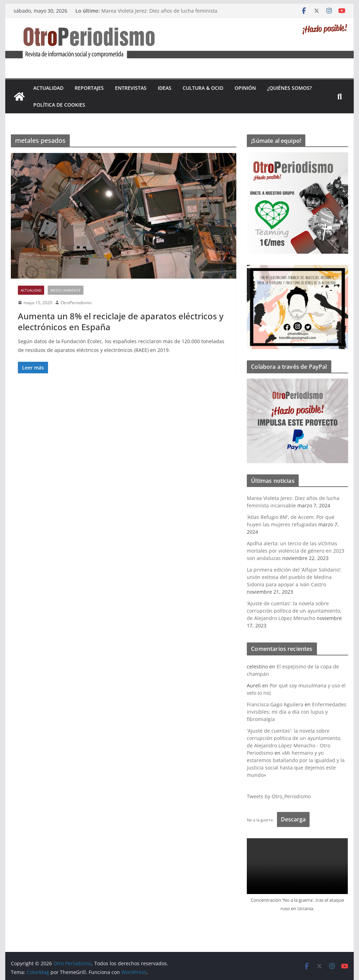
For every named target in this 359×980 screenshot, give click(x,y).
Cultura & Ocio (203, 88)
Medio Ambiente (66, 290)
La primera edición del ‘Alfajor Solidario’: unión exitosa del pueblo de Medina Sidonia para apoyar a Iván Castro (294, 577)
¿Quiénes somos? (289, 88)
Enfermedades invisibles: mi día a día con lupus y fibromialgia (297, 712)
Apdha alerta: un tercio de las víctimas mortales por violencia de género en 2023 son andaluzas (296, 551)
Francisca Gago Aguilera (275, 704)
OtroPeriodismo (76, 303)
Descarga (293, 819)
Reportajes (89, 88)
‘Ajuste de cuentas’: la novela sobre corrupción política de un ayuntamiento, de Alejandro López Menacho (294, 611)
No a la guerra (260, 820)
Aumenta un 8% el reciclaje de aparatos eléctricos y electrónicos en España (121, 321)
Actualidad (48, 88)
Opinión (245, 88)
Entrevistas (131, 88)
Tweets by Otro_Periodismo (279, 796)
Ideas (165, 88)
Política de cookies (59, 105)
